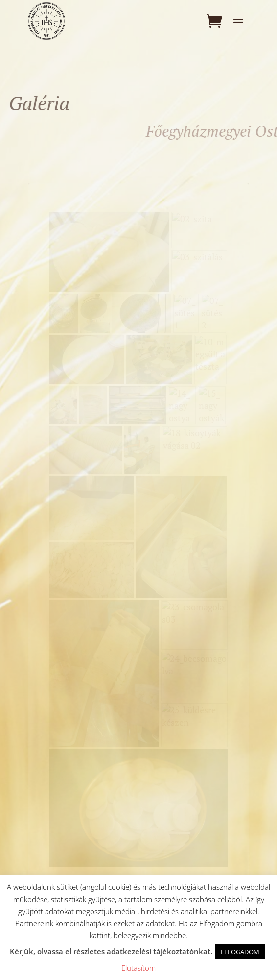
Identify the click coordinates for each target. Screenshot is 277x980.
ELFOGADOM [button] (240, 952)
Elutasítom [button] (138, 968)
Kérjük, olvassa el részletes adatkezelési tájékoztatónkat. (111, 951)
